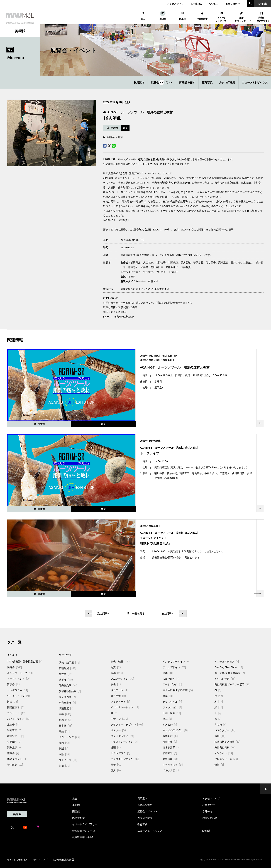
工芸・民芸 (172, 713)
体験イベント (17, 759)
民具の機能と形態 (227, 742)
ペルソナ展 (171, 770)
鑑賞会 (13, 753)
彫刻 (120, 137)
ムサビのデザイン (175, 730)
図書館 (76, 811)
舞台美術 (119, 696)
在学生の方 (196, 4)
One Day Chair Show (229, 667)
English (206, 831)
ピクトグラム (120, 753)
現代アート (119, 690)
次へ (99, 613)
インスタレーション (125, 707)
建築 (168, 696)
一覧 (136, 613)
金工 (167, 719)
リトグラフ (68, 760)
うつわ (220, 724)
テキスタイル (172, 701)
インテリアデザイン (176, 661)
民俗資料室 (79, 818)
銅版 (64, 748)
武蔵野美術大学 (82, 837)
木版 (64, 754)
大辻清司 (170, 759)
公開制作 (111, 137)
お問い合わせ (233, 4)
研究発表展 (67, 703)
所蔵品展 (67, 668)
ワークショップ (19, 696)
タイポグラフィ (122, 736)
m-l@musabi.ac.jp (124, 316)
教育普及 (207, 82)
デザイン (119, 719)
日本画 (65, 725)
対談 (13, 701)
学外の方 (214, 4)
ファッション (172, 707)
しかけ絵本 (171, 679)
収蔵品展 (66, 708)
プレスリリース (226, 759)
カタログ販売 (227, 82)
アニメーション (122, 679)
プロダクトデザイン (125, 759)
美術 (65, 714)
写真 (116, 667)
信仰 (220, 736)
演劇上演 (14, 747)
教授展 (66, 674)
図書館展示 (16, 707)
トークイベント (19, 679)
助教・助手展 (69, 662)
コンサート (16, 713)
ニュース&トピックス (255, 82)
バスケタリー (225, 730)
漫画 (116, 747)
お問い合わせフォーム (116, 302)
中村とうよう (173, 764)
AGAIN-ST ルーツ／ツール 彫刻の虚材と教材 (131, 159)
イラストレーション (124, 742)
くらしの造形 (225, 679)
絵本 (168, 673)
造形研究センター (84, 831)
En (263, 4)
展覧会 (14, 667)
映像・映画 (121, 661)
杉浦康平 (170, 753)
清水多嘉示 (171, 747)
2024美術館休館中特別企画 (25, 661)
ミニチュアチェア (227, 661)
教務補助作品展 (70, 691)
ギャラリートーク (21, 673)
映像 (116, 684)
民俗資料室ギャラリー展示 (232, 684)
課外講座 (14, 730)
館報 (219, 764)
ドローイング (69, 737)
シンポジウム (18, 690)
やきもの (170, 724)
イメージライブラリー (85, 824)
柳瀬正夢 (170, 742)
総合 (75, 798)
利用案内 (139, 82)
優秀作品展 (68, 685)
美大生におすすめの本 (178, 690)
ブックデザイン (174, 667)
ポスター (119, 730)
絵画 (65, 720)
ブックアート (120, 701)
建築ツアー (16, 736)
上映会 (14, 724)
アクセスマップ (175, 4)
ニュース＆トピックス (150, 831)
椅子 (116, 764)
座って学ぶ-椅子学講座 (230, 673)
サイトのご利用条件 (18, 859)
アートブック (172, 684)
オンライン (224, 753)
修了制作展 (67, 697)
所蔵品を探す (187, 82)
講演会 (14, 684)
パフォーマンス (19, 719)
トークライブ (145, 164)
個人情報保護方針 (64, 859)
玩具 (116, 770)
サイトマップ (40, 859)
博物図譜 (170, 736)
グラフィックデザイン (127, 724)
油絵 (64, 731)
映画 (117, 673)
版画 (64, 743)
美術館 (76, 805)
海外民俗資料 (225, 747)
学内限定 (15, 764)
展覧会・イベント (162, 82)
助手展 (66, 680)
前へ (172, 613)
